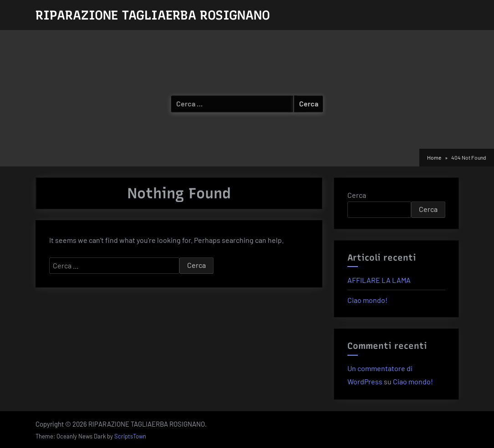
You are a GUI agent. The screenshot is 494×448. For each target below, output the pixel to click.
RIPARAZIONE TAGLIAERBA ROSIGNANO (153, 15)
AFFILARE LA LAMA (379, 280)
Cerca (357, 195)
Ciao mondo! (367, 300)
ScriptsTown (130, 436)
